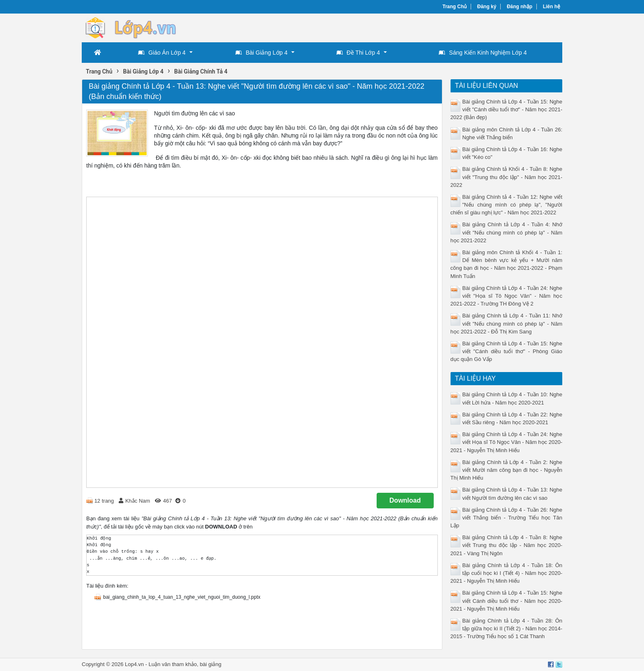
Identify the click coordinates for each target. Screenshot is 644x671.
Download (405, 500)
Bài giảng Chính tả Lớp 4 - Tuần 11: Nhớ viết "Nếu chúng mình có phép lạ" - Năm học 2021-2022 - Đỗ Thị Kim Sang (507, 323)
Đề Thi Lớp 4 (358, 53)
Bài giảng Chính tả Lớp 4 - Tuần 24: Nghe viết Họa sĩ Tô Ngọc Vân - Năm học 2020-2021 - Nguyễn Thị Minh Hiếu (507, 442)
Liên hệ (552, 7)
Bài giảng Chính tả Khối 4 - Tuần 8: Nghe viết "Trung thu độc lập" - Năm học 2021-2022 (507, 177)
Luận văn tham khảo (173, 664)
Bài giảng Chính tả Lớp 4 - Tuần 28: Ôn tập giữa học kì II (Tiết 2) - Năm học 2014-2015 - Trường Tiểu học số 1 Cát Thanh (507, 628)
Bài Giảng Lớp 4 (261, 53)
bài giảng (210, 664)
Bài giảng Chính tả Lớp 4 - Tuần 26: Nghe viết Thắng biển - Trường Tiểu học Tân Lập (507, 518)
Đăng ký (487, 7)
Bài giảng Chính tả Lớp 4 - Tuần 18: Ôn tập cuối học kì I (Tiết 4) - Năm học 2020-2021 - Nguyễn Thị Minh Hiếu (507, 573)
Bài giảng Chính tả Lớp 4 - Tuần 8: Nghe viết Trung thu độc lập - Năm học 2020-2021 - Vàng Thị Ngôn (507, 545)
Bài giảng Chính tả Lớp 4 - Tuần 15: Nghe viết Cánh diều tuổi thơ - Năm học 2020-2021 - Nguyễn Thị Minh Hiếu (507, 601)
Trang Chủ (454, 7)
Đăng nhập (520, 7)
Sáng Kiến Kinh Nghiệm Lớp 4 (483, 53)
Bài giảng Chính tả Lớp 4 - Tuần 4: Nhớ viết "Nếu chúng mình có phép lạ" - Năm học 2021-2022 (507, 232)
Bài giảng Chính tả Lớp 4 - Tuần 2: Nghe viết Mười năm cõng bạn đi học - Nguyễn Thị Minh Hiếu (507, 470)
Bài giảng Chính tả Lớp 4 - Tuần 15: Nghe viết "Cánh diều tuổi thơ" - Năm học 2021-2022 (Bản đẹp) (507, 109)
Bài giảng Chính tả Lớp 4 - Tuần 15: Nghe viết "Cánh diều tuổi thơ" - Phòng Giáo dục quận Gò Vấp (507, 351)
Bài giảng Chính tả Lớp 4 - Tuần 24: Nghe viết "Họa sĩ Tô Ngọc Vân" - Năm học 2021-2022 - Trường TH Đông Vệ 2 (507, 296)
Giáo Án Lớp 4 (162, 53)
